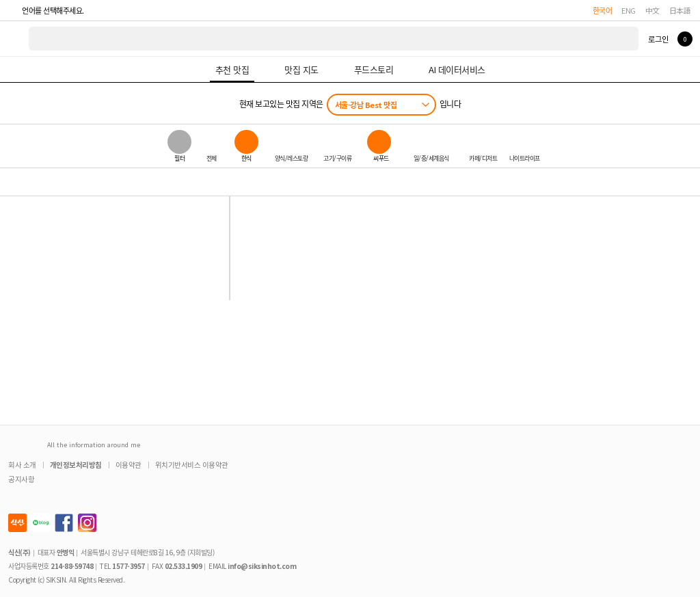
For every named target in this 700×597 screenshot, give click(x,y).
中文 (652, 10)
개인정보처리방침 (76, 465)
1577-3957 (129, 566)
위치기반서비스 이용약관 (192, 465)
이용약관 (129, 465)
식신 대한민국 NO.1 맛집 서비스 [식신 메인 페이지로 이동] (15, 39)
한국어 (603, 10)
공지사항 (21, 479)
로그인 (658, 39)
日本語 (680, 10)
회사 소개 (22, 465)
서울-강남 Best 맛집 (366, 105)
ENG (629, 10)
